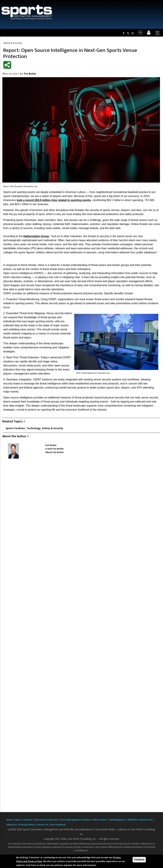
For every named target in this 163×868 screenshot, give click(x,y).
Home (10, 820)
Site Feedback (58, 825)
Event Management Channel (76, 820)
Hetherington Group (36, 236)
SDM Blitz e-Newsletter (140, 820)
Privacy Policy (27, 825)
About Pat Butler (55, 452)
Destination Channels (47, 820)
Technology (34, 428)
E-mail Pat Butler (55, 449)
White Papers (100, 820)
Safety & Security (13, 43)
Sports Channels (24, 820)
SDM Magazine (117, 820)
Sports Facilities (15, 428)
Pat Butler (30, 74)
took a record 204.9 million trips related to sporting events (54, 200)
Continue (139, 860)
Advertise (12, 825)
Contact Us (43, 825)
